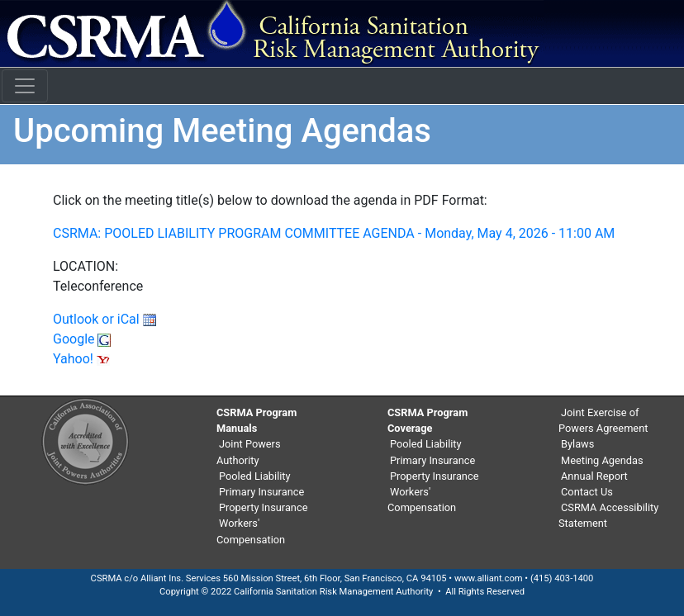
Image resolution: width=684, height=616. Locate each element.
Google (82, 339)
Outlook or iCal (104, 319)
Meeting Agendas (602, 460)
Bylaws (577, 444)
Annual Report (594, 476)
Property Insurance (263, 507)
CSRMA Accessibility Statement (608, 515)
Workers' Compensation (251, 531)
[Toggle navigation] (25, 86)
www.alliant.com (489, 578)
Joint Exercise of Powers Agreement (603, 420)
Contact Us (587, 492)
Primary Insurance (261, 492)
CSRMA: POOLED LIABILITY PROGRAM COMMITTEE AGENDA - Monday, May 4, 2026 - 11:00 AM (334, 233)
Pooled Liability (255, 476)
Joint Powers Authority (249, 452)
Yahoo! (81, 359)
